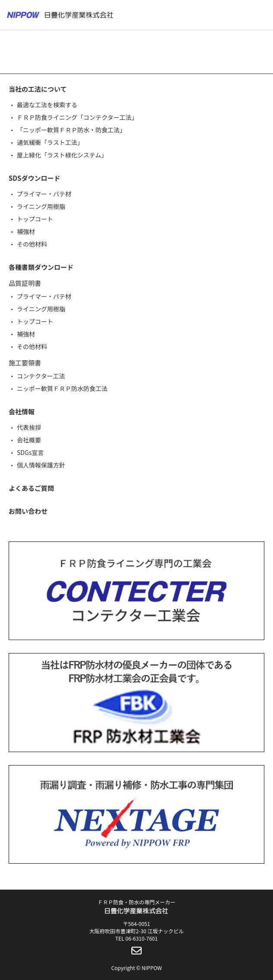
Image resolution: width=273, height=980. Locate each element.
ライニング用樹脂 (41, 206)
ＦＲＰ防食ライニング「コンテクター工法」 (77, 117)
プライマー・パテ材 (44, 194)
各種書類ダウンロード (41, 267)
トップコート (35, 219)
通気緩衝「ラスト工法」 (50, 142)
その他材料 (32, 244)
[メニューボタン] (261, 15)
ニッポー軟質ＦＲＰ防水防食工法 (62, 388)
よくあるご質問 (31, 488)
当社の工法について (38, 89)
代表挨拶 (29, 427)
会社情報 (22, 412)
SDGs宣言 (30, 452)
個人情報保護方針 (41, 465)
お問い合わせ (28, 511)
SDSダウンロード (34, 178)
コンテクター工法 (41, 376)
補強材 (26, 231)
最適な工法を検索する (47, 105)
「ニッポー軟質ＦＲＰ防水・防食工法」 (71, 130)
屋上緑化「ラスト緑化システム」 (62, 155)
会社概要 (29, 440)
